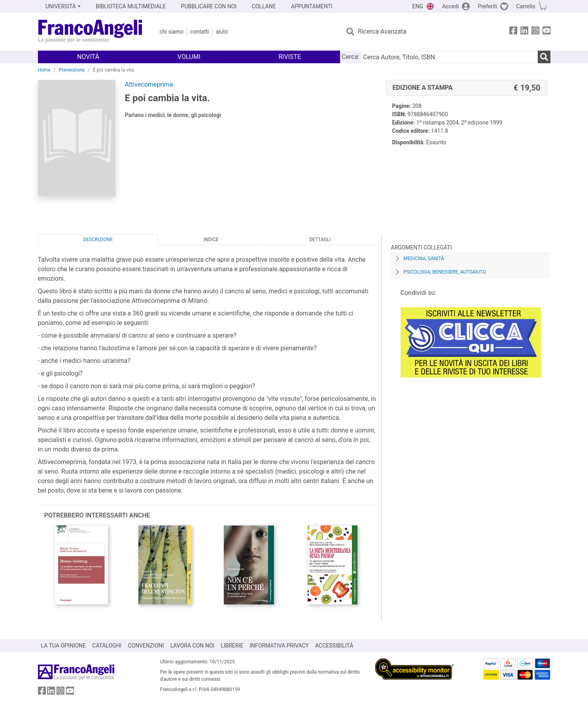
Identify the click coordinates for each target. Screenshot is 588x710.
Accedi (451, 6)
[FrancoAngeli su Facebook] (513, 32)
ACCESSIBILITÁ (334, 646)
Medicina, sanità (424, 259)
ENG (418, 6)
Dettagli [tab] (320, 240)
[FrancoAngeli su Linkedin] (524, 32)
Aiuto (222, 32)
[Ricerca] (544, 57)
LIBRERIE (232, 646)
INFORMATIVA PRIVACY (279, 646)
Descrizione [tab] (98, 240)
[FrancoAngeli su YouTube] (546, 32)
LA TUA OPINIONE (64, 646)
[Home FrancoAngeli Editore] (90, 32)
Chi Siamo (172, 32)
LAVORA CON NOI (193, 646)
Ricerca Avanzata (382, 31)
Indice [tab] (211, 240)
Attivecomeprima (149, 84)
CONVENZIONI (146, 646)
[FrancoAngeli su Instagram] (535, 32)
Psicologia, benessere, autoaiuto (445, 272)
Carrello (526, 6)
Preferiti (487, 6)
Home (44, 70)
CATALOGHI (107, 646)
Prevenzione (72, 70)
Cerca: (351, 57)
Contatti (200, 32)
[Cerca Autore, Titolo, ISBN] (449, 57)
